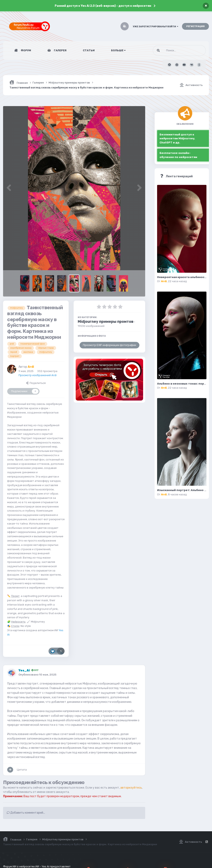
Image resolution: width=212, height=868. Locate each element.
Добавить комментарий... (26, 813)
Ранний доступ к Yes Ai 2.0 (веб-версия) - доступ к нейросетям (103, 6)
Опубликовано (37, 675)
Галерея (60, 50)
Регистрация (195, 26)
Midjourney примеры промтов (106, 322)
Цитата (22, 770)
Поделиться (36, 383)
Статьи (89, 50)
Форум (26, 50)
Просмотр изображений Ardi (38, 375)
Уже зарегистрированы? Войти (156, 27)
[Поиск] (172, 50)
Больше (118, 50)
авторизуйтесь (131, 788)
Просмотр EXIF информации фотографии (109, 345)
